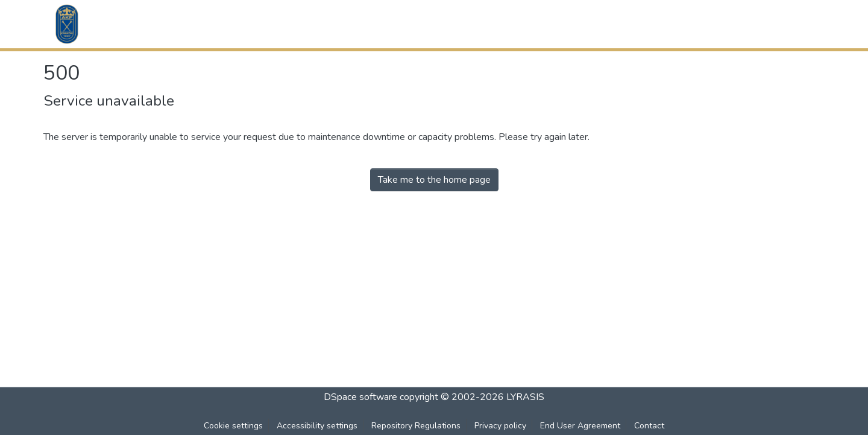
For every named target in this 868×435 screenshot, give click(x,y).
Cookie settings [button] (233, 426)
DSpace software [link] (360, 397)
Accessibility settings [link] (317, 426)
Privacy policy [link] (500, 426)
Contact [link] (649, 426)
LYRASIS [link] (525, 397)
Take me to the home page (434, 180)
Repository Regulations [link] (416, 426)
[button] (67, 24)
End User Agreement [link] (580, 426)
